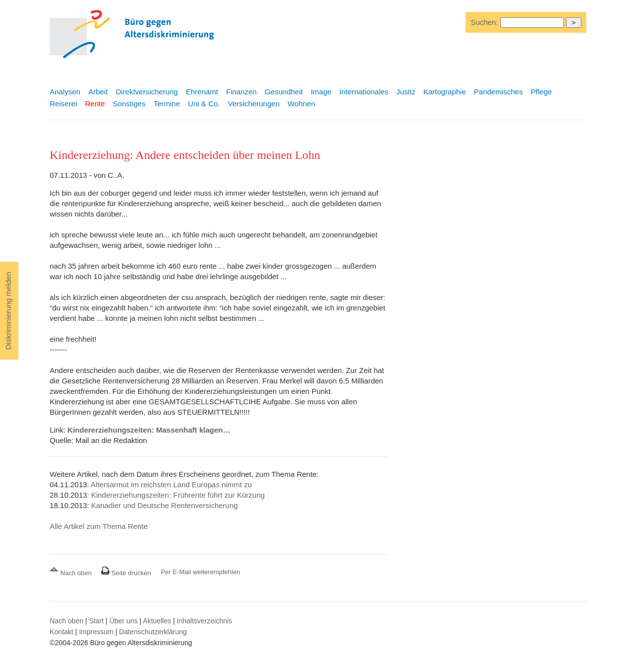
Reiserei (63, 104)
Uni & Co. (204, 104)
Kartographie (445, 92)
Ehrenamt (202, 92)
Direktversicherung (147, 92)
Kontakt (61, 632)
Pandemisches (498, 92)
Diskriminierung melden (8, 311)
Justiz (406, 92)
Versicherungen (254, 104)
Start (96, 621)
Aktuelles (157, 621)
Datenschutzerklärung (153, 632)
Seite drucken (126, 573)
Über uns (123, 621)
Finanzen (241, 92)
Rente (95, 104)
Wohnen (302, 104)
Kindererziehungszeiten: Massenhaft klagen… (149, 430)
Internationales (364, 92)
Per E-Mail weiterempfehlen (201, 572)
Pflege (541, 92)
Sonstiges (129, 104)
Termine (167, 104)
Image (321, 92)
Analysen (65, 92)
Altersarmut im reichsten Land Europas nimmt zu (171, 485)
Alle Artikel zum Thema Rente (99, 526)
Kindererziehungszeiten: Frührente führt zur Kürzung (178, 495)
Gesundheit (284, 92)
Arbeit (98, 92)
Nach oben (72, 573)
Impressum (96, 632)
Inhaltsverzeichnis (204, 621)
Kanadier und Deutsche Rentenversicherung (164, 505)
